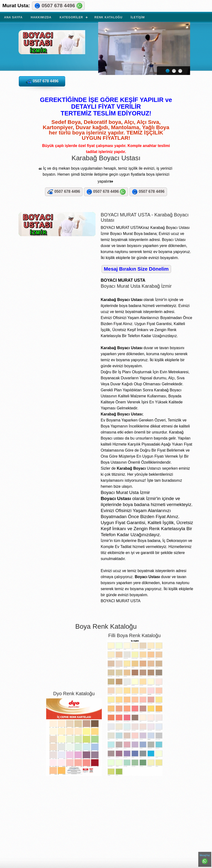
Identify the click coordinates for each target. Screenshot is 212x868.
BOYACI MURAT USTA (52, 45)
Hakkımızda (41, 17)
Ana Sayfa (13, 17)
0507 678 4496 (58, 6)
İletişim (138, 17)
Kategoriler (71, 17)
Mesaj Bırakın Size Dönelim (136, 269)
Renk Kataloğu (108, 17)
